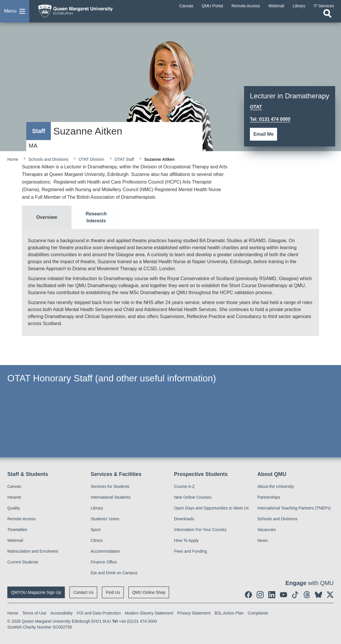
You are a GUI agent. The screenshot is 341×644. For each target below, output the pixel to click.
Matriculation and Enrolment (33, 551)
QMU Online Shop (149, 592)
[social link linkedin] (272, 595)
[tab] (47, 217)
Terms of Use (34, 613)
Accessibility (62, 613)
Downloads (184, 519)
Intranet (14, 497)
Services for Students (110, 486)
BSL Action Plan (229, 613)
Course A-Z (184, 486)
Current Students (23, 562)
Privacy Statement (194, 613)
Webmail (15, 540)
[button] (15, 13)
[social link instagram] (260, 595)
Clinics (97, 540)
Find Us (113, 592)
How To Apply (186, 540)
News (263, 540)
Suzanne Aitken (159, 159)
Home (13, 159)
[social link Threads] (307, 595)
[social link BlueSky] (319, 595)
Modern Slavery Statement (149, 613)
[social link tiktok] (295, 595)
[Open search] (327, 17)
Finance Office (104, 562)
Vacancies (267, 530)
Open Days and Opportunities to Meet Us (211, 508)
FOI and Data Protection (99, 613)
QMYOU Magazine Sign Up (36, 592)
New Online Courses (193, 497)
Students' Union (105, 519)
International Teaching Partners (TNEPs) (294, 508)
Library (97, 508)
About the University (276, 486)
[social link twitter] (330, 595)
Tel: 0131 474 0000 (270, 119)
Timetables (17, 530)
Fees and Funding (190, 551)
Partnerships (269, 497)
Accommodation (105, 551)
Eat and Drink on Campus (114, 573)
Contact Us (83, 592)
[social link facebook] (248, 595)
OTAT (256, 107)
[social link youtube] (283, 595)
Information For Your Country (200, 530)
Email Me (263, 134)
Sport (96, 530)
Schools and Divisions (49, 159)
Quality (14, 508)
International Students (111, 497)
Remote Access (21, 519)
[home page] (80, 11)
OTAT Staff (125, 159)
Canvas (14, 486)
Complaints (258, 613)
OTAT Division (92, 159)
